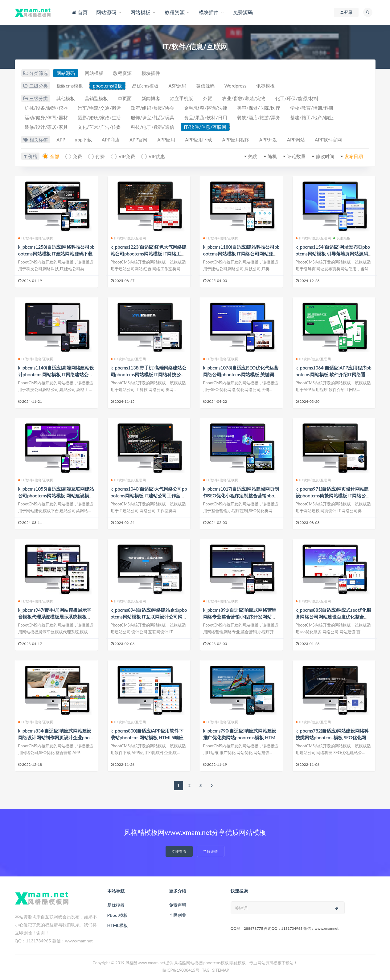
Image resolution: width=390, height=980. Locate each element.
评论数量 (296, 156)
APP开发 (268, 140)
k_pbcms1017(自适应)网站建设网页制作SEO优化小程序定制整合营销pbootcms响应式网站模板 (241, 496)
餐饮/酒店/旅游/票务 (259, 117)
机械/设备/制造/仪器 (46, 108)
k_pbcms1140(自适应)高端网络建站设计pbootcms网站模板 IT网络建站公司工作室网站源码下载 (56, 374)
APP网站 (296, 140)
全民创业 (178, 915)
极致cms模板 (70, 86)
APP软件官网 (328, 140)
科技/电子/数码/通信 (152, 127)
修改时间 (325, 156)
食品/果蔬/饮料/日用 (206, 117)
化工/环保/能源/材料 (297, 98)
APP (61, 140)
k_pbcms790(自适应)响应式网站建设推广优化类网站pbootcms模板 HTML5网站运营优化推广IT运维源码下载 (240, 737)
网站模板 (94, 73)
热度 (253, 156)
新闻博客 (151, 98)
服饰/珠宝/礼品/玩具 (152, 117)
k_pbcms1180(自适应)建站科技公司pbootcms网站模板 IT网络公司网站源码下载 (241, 254)
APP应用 (166, 140)
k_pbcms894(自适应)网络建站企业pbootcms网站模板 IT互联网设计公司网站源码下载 (149, 617)
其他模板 (66, 98)
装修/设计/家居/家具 (46, 127)
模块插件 (151, 73)
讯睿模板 (265, 86)
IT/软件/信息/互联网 (205, 127)
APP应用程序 (236, 140)
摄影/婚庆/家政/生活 (99, 117)
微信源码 (205, 86)
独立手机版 (181, 98)
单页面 (125, 98)
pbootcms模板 (107, 86)
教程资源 (122, 73)
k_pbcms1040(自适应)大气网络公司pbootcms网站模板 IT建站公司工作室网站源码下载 (149, 496)
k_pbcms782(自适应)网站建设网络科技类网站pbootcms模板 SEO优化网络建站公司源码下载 (333, 737)
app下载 (84, 140)
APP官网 (138, 140)
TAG (206, 970)
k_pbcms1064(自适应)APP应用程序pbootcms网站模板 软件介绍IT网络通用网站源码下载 (334, 374)
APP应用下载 (199, 140)
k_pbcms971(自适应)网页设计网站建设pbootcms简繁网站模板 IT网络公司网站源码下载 (333, 496)
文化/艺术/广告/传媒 (99, 127)
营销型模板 (96, 98)
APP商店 (111, 140)
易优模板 (116, 905)
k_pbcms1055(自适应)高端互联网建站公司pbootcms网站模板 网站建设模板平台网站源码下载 (56, 496)
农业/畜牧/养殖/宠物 (244, 98)
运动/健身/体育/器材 (46, 117)
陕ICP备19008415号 (181, 970)
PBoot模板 (117, 915)
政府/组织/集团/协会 (152, 108)
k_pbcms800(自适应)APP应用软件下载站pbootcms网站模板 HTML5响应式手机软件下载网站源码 (147, 737)
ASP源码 (177, 86)
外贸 (207, 98)
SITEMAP (221, 970)
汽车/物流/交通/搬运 (99, 108)
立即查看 (179, 851)
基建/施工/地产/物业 (312, 117)
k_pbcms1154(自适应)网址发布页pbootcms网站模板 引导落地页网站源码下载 (333, 254)
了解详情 (211, 851)
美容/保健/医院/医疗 (259, 108)
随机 (272, 156)
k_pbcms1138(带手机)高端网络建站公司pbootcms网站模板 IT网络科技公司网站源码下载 (149, 374)
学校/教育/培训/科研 (312, 108)
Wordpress (235, 86)
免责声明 (178, 905)
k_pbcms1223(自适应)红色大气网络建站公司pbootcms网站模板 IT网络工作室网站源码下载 (149, 254)
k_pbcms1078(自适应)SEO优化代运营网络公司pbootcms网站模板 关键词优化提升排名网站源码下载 (241, 374)
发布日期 (354, 156)
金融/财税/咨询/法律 (206, 108)
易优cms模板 (145, 86)
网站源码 (66, 73)
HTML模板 (118, 925)
